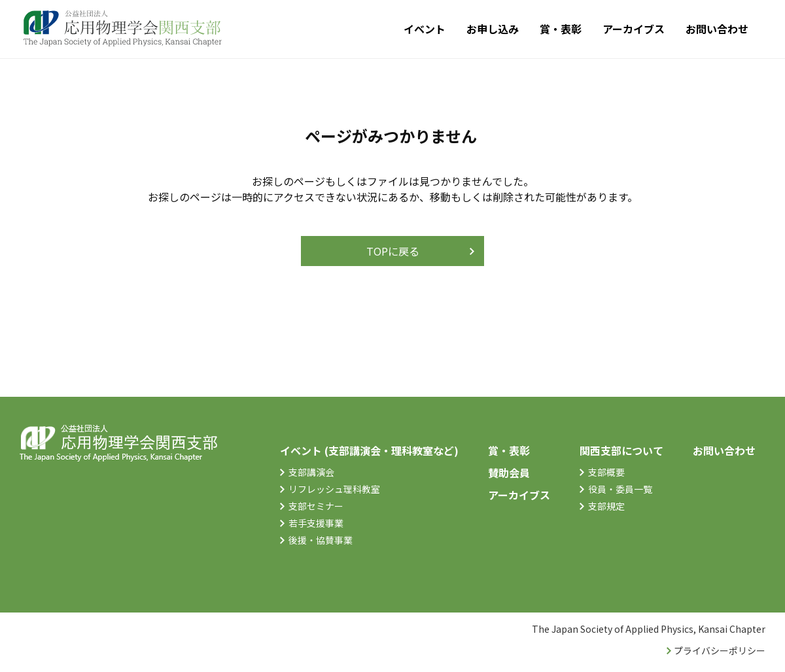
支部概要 (606, 472)
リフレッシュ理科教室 (334, 489)
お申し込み (493, 29)
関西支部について (621, 450)
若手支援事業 (316, 523)
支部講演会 (311, 472)
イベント (425, 29)
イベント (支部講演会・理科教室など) (369, 450)
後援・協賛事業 (321, 540)
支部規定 (606, 506)
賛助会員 (509, 473)
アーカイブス (634, 29)
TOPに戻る (393, 251)
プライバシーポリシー (720, 650)
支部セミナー (316, 506)
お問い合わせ (717, 29)
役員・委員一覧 (620, 489)
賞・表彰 (561, 29)
